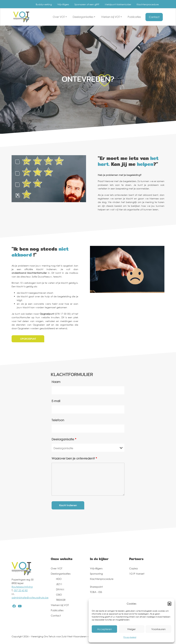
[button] (169, 604)
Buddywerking (44, 4)
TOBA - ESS (96, 592)
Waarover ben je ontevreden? (74, 458)
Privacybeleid (130, 637)
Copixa (133, 568)
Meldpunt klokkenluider (118, 4)
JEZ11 (59, 584)
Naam (56, 382)
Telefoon (58, 420)
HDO (59, 579)
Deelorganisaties (61, 574)
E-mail (56, 401)
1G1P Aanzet (137, 574)
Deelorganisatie (64, 439)
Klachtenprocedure (148, 4)
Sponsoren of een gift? (87, 4)
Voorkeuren (158, 629)
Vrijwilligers (63, 4)
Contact (56, 616)
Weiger (131, 629)
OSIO (59, 595)
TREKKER (61, 600)
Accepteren (104, 629)
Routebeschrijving (22, 587)
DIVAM (60, 589)
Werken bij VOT (60, 605)
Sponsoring (96, 574)
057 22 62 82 (21, 590)
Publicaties (57, 610)
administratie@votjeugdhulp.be (30, 598)
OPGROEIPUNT (28, 339)
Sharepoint (96, 587)
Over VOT (56, 568)
